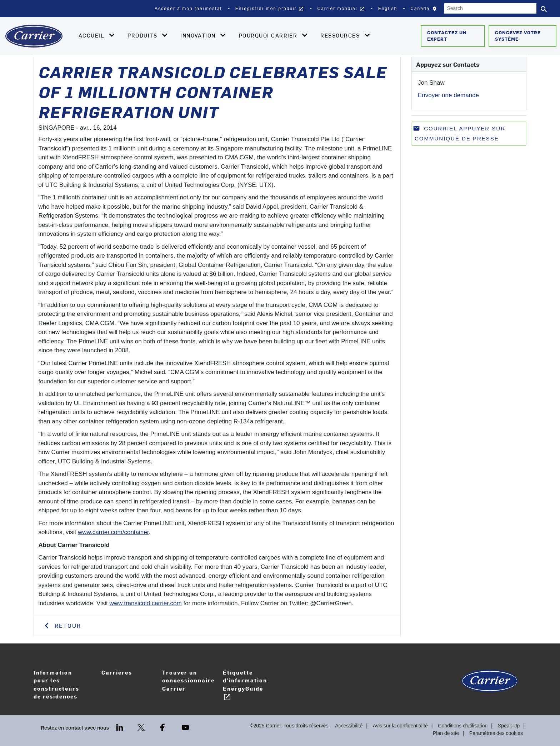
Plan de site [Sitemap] (446, 733)
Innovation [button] (199, 35)
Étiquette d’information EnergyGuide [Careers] (245, 685)
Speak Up (509, 726)
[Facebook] (163, 727)
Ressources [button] (341, 35)
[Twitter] (142, 727)
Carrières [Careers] (128, 677)
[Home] (34, 36)
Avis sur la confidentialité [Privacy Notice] (400, 726)
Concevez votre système (518, 36)
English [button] (388, 9)
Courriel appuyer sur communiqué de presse (459, 133)
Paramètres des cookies (496, 733)
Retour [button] (67, 625)
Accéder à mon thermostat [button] (188, 9)
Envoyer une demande (448, 95)
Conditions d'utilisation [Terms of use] (463, 726)
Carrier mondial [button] (341, 9)
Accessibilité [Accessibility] (349, 726)
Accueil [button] (92, 35)
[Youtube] (185, 727)
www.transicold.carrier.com (146, 603)
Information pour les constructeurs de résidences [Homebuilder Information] (56, 684)
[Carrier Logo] (490, 684)
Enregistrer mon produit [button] (270, 9)
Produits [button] (143, 35)
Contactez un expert (447, 36)
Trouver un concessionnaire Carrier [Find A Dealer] (188, 680)
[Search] (490, 8)
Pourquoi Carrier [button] (269, 35)
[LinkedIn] (120, 727)
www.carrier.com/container (113, 532)
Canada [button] (425, 10)
